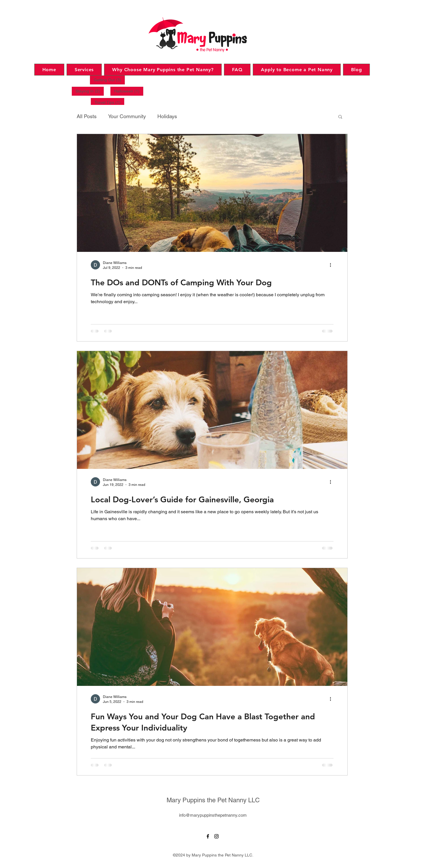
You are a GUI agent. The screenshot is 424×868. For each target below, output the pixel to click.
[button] (340, 117)
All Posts (87, 116)
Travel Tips (109, 102)
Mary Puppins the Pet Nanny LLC (213, 800)
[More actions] (333, 265)
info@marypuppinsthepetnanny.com (213, 815)
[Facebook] (208, 836)
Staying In (90, 91)
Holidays (167, 116)
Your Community (127, 116)
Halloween (129, 91)
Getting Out (109, 80)
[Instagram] (216, 836)
